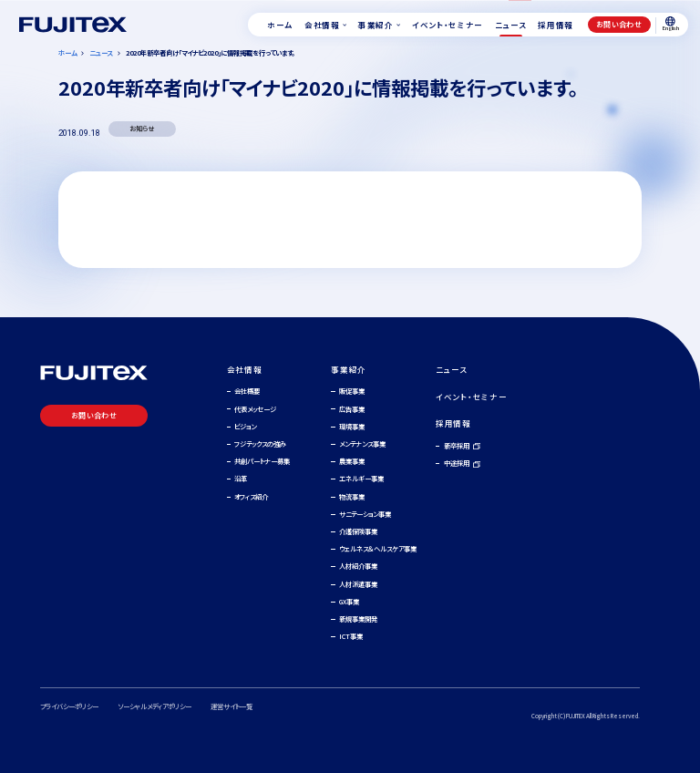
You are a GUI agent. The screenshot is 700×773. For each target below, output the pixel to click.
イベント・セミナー (471, 397)
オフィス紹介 (251, 496)
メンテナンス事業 (362, 443)
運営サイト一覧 (232, 706)
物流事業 (352, 496)
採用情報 (453, 423)
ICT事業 (351, 636)
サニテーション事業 (365, 514)
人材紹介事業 (358, 566)
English (671, 24)
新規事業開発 (358, 618)
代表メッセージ (255, 409)
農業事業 (352, 461)
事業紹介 (349, 369)
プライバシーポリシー (69, 706)
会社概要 (247, 391)
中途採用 (457, 463)
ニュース (452, 369)
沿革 (241, 478)
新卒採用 (457, 445)
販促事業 (352, 391)
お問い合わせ (619, 24)
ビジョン (245, 426)
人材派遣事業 (358, 584)
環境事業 (352, 426)
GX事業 (349, 601)
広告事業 (352, 409)
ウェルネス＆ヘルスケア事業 (378, 548)
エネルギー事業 (361, 478)
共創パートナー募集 (262, 461)
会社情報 (245, 369)
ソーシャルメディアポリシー (154, 706)
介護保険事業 (358, 531)
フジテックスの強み (260, 443)
